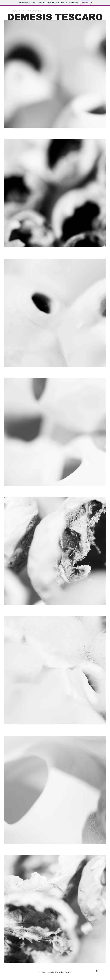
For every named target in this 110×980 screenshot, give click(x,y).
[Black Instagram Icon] (97, 971)
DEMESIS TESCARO (55, 17)
